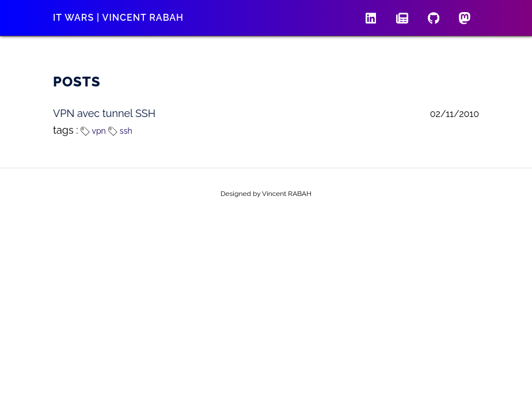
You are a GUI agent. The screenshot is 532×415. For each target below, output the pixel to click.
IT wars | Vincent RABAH (118, 18)
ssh (120, 131)
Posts (77, 82)
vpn (93, 131)
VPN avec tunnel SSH (104, 113)
